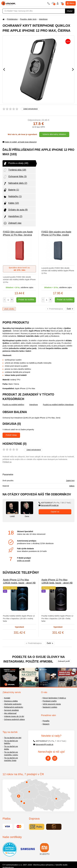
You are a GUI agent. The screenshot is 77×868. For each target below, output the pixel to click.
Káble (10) (11, 203)
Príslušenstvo (12, 19)
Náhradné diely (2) (15, 183)
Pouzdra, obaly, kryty (28, 19)
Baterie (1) (11, 190)
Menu (71, 3)
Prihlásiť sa (7, 462)
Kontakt (7, 698)
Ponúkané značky (50, 701)
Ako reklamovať (10, 713)
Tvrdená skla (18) (15, 170)
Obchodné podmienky (13, 704)
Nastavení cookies (50, 707)
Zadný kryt (70, 481)
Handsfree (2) (13, 217)
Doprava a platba (11, 701)
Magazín (46, 724)
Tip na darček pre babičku (11, 742)
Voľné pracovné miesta (52, 704)
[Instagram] (55, 758)
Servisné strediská (11, 710)
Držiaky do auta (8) (15, 210)
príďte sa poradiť (24, 561)
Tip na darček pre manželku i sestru (11, 753)
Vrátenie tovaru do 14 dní (14, 716)
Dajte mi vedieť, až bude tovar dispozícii (20, 142)
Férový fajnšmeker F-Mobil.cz (54, 698)
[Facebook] (48, 758)
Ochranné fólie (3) (15, 177)
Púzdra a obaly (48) (16, 163)
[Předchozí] (4, 69)
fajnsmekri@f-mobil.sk (49, 505)
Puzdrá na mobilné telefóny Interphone (58, 405)
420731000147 (55, 503)
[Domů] (3, 19)
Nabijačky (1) (12, 197)
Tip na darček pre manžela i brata (11, 759)
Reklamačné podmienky (14, 707)
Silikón (72, 486)
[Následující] (73, 69)
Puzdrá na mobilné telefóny (13, 405)
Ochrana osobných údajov (14, 719)
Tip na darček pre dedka (11, 748)
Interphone (43, 19)
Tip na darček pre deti (13, 738)
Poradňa (46, 721)
